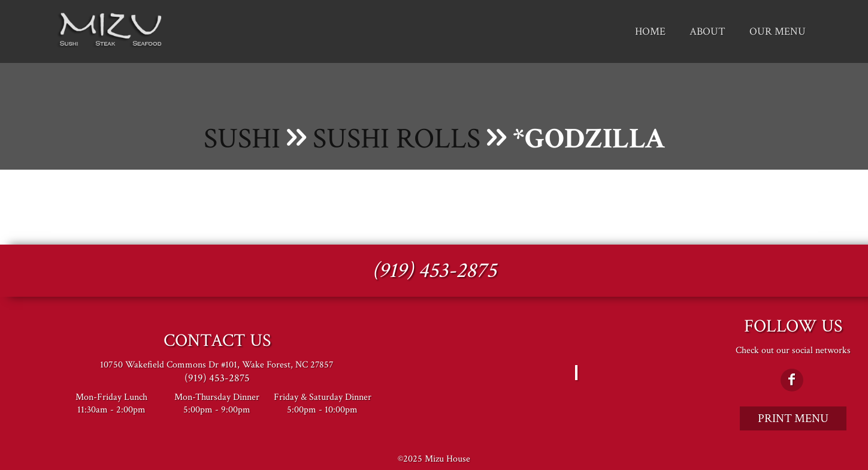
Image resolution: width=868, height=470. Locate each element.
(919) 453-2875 (434, 271)
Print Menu (793, 418)
